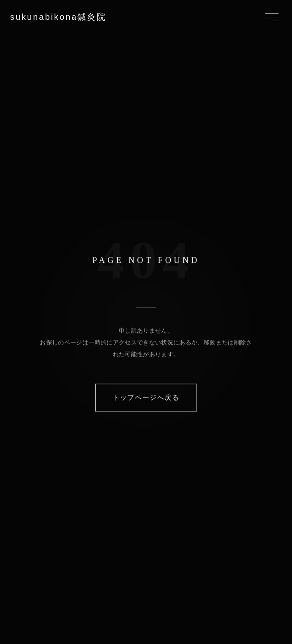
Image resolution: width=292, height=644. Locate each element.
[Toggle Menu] (272, 17)
